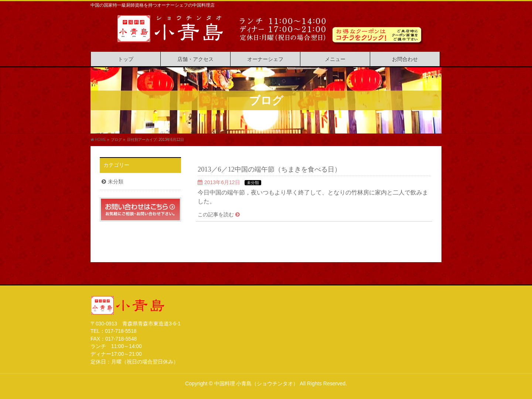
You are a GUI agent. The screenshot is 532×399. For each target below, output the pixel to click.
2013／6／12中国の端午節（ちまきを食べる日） (269, 169)
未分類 (253, 183)
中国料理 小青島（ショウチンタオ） (256, 383)
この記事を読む (216, 214)
